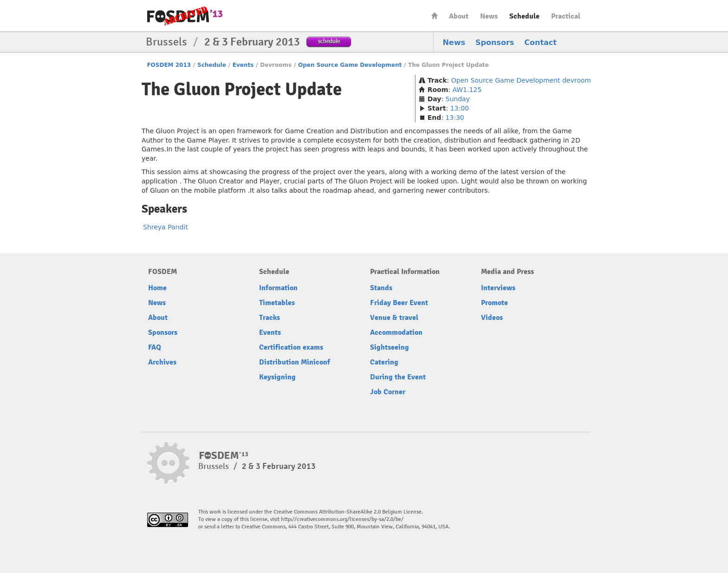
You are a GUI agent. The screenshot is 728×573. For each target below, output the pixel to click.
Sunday (458, 99)
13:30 (455, 117)
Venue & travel (394, 318)
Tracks (270, 318)
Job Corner (388, 392)
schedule (329, 41)
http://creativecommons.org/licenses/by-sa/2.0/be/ (342, 519)
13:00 (460, 108)
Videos (492, 318)
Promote (494, 303)
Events (243, 65)
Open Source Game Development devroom (521, 80)
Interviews (498, 288)
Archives (162, 362)
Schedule (524, 16)
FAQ (155, 347)
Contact (540, 42)
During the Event (398, 377)
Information (278, 288)
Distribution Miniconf (295, 362)
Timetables (277, 303)
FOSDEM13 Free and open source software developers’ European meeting (185, 16)
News (489, 16)
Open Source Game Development (350, 65)
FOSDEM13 (224, 456)
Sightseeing (390, 347)
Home (435, 16)
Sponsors (495, 42)
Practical (566, 16)
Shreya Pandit (166, 227)
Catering (384, 362)
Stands (381, 288)
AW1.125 (467, 90)
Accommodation (396, 332)
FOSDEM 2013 (169, 65)
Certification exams (291, 347)
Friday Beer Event (399, 303)
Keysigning (277, 377)
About (459, 16)
